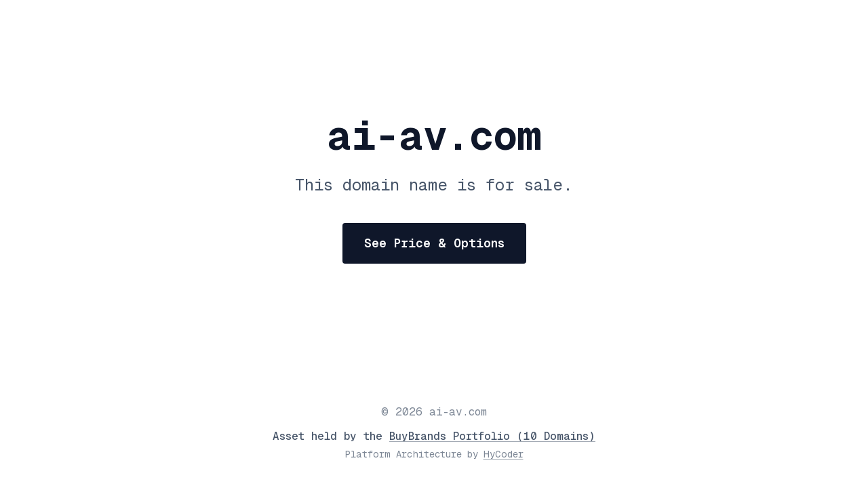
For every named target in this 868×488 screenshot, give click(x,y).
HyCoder (504, 454)
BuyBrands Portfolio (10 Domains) (492, 436)
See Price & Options (434, 243)
